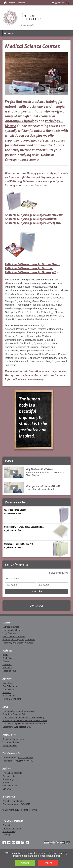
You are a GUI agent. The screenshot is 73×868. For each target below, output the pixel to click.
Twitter (9, 843)
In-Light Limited (10, 745)
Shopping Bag (58, 3)
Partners (7, 692)
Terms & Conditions (12, 699)
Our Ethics (7, 683)
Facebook (4, 843)
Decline (48, 863)
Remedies (7, 668)
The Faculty (8, 689)
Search (68, 3)
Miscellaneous (9, 671)
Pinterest (18, 843)
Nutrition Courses (11, 627)
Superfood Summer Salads (15, 714)
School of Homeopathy (13, 739)
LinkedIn (27, 843)
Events (6, 661)
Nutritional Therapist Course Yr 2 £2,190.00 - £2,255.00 (36, 549)
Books (5, 655)
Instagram (23, 843)
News (5, 707)
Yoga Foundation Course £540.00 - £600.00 (36, 515)
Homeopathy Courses (13, 630)
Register (21, 3)
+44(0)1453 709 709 (23, 761)
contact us (48, 375)
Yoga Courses (9, 633)
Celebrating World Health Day (17, 727)
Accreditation (9, 696)
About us (7, 679)
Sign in (12, 3)
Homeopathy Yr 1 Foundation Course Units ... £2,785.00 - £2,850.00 (36, 531)
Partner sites (9, 735)
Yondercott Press (11, 742)
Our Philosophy (10, 686)
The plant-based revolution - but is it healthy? (24, 717)
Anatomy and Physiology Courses (19, 640)
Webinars (7, 664)
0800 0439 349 (25, 758)
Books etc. (8, 651)
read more (54, 856)
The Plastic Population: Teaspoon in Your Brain (25, 724)
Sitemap (6, 835)
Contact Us (37, 606)
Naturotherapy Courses (14, 636)
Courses (6, 623)
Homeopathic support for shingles (18, 711)
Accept (25, 863)
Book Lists (7, 658)
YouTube (13, 843)
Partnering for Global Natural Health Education (25, 721)
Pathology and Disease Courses (18, 643)
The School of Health (13, 821)
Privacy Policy (9, 832)
